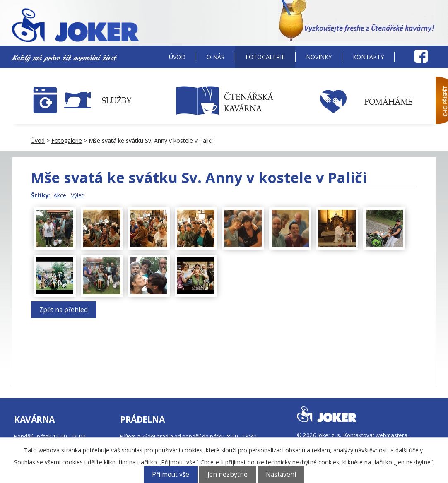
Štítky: (41, 195)
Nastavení (281, 475)
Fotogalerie (265, 57)
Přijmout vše (171, 475)
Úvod (177, 57)
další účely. (410, 450)
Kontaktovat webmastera (376, 435)
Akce (60, 195)
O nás (216, 57)
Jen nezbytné (228, 475)
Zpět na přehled (64, 310)
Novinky (319, 57)
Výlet (77, 195)
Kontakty (368, 57)
